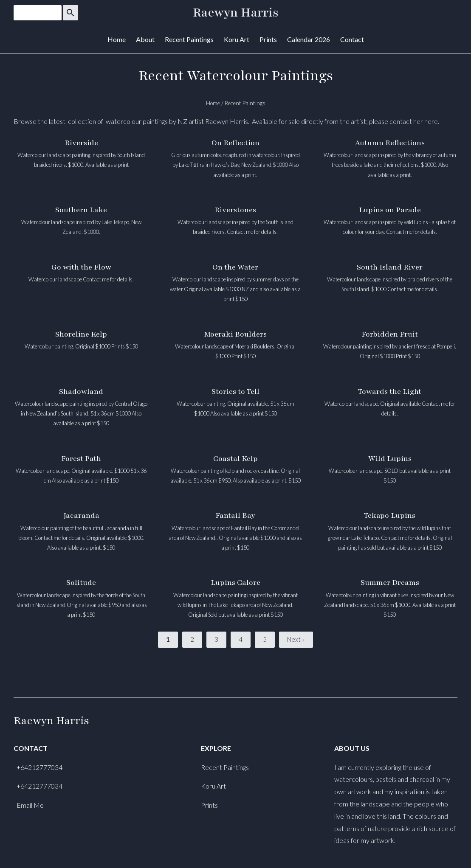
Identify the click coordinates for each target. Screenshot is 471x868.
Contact (352, 39)
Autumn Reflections (390, 143)
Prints (268, 39)
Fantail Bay (235, 515)
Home (117, 39)
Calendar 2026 (309, 39)
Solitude (81, 583)
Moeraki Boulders (235, 334)
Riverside (81, 143)
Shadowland (81, 392)
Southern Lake (81, 210)
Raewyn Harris (236, 13)
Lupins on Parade (390, 210)
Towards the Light (390, 392)
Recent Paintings (189, 39)
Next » (296, 639)
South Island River (390, 267)
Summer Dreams (390, 583)
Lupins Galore (235, 583)
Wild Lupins (390, 459)
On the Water (235, 267)
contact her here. (414, 121)
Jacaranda (81, 515)
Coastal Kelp (235, 459)
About (145, 39)
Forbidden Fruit (390, 334)
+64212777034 (39, 767)
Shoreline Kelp (81, 334)
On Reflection (235, 143)
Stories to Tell (235, 392)
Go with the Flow (81, 267)
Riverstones (235, 210)
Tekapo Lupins (390, 515)
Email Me (30, 805)
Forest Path (81, 459)
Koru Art (237, 39)
